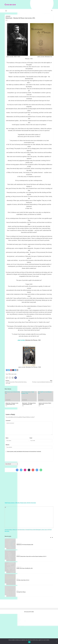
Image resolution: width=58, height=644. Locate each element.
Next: (41, 381)
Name (7, 438)
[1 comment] (6, 406)
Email (31, 438)
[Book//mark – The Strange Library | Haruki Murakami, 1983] (29, 396)
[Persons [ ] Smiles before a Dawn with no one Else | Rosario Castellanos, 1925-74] (10, 556)
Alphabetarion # (19, 543)
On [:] (18, 579)
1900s (9, 374)
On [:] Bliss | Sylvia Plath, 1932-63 (23, 580)
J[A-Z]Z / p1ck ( (19, 567)
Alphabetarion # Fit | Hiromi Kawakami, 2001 (25, 545)
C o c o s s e (10, 4)
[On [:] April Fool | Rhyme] (10, 591)
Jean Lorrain (21, 340)
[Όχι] (56, 641)
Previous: (17, 382)
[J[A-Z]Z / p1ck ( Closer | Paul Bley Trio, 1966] (10, 568)
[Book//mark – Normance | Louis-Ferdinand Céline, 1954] (13, 396)
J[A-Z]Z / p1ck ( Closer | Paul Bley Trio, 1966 (25, 568)
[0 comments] (7, 20)
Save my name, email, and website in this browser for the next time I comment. (24, 452)
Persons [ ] (18, 555)
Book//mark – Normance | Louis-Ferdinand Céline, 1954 (12, 404)
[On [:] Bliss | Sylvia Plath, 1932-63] (10, 579)
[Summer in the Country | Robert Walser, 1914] (46, 396)
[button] (6, 10)
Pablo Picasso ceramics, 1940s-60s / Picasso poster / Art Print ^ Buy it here (20, 503)
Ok (29, 642)
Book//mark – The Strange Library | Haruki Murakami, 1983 (29, 404)
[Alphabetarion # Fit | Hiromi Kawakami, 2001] (10, 544)
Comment (8, 421)
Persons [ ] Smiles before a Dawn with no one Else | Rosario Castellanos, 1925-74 (31, 556)
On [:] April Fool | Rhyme (21, 592)
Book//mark (8, 16)
